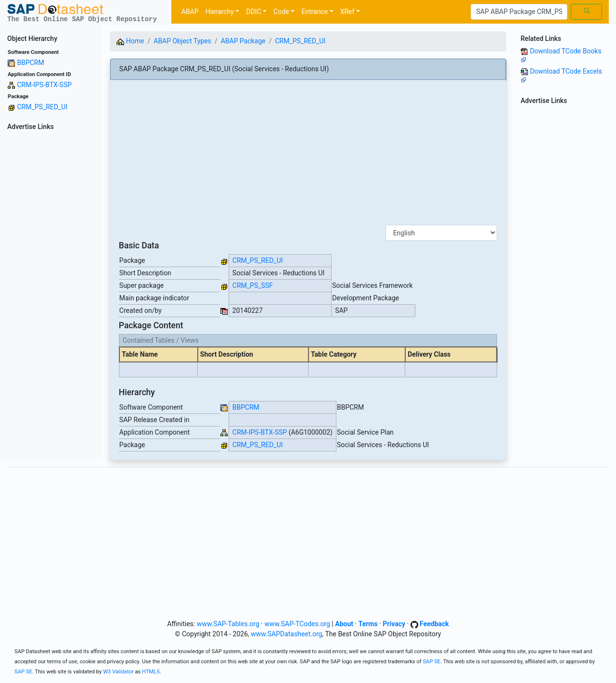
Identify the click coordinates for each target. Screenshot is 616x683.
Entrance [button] (314, 12)
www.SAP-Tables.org (228, 624)
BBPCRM (30, 63)
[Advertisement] (51, 278)
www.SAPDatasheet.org (286, 634)
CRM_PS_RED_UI (42, 107)
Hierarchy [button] (220, 12)
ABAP (190, 12)
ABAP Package (243, 41)
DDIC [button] (253, 12)
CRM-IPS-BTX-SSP (44, 85)
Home (130, 41)
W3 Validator (118, 672)
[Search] (519, 12)
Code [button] (281, 12)
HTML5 (151, 672)
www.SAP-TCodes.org (297, 624)
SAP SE (431, 662)
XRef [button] (347, 12)
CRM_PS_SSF (253, 285)
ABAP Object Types (182, 41)
